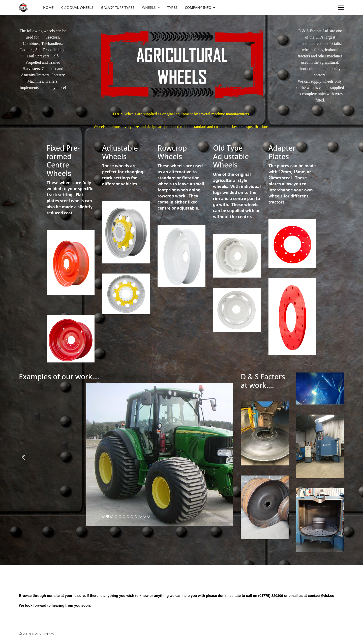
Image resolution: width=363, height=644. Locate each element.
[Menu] (341, 8)
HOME (48, 7)
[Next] (228, 443)
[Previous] (24, 443)
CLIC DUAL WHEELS (77, 7)
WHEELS (149, 7)
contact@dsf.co (321, 596)
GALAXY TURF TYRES (118, 7)
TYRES (172, 7)
